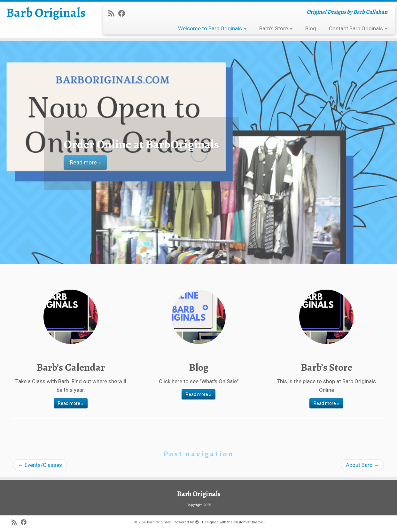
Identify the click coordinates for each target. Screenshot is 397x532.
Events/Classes (40, 465)
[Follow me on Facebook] (124, 13)
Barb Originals (46, 13)
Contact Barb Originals (358, 28)
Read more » (71, 403)
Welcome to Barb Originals (212, 28)
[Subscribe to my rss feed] (113, 13)
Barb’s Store (276, 28)
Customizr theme (248, 522)
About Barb (362, 465)
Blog (311, 28)
